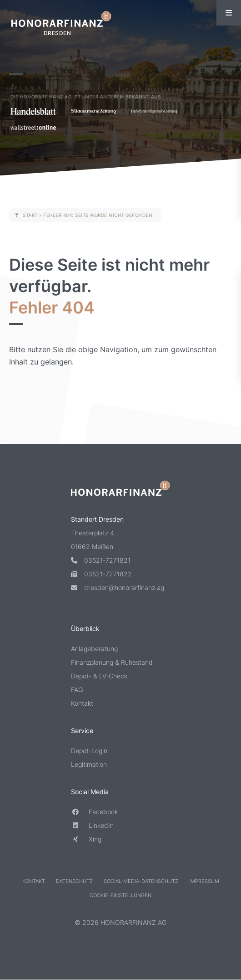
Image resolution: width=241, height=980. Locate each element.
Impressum (204, 881)
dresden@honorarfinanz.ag (118, 587)
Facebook (94, 812)
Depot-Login (89, 751)
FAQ (77, 690)
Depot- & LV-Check (99, 676)
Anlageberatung (94, 649)
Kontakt (82, 703)
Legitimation (89, 764)
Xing (86, 839)
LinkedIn (92, 825)
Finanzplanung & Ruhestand (112, 662)
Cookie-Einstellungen (120, 895)
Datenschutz (74, 881)
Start (30, 215)
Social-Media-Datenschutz (141, 881)
